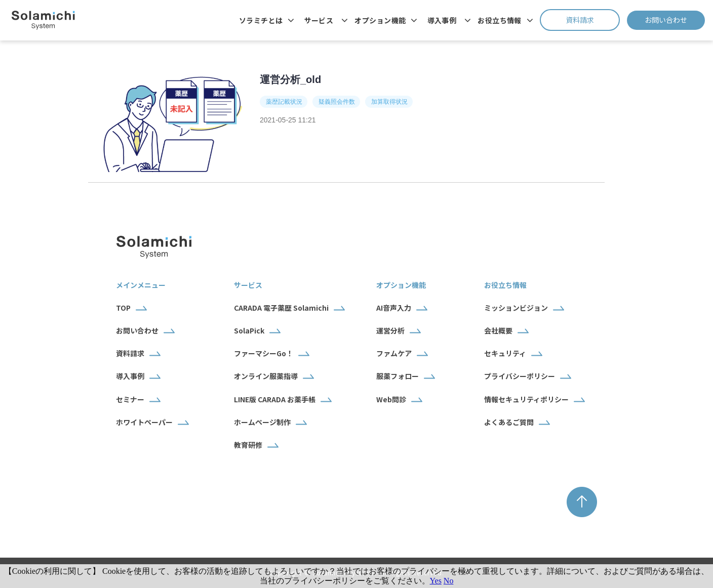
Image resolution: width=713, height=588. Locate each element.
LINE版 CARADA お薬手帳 (275, 399)
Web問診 (391, 399)
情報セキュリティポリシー (526, 399)
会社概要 (498, 330)
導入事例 (442, 20)
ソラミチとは (261, 20)
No (449, 581)
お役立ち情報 (500, 20)
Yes (436, 581)
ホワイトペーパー (144, 422)
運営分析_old (290, 79)
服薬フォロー (398, 376)
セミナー (130, 399)
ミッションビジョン (516, 308)
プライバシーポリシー (520, 376)
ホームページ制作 (262, 422)
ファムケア (394, 353)
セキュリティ (505, 353)
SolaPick (249, 330)
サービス (319, 20)
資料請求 (593, 20)
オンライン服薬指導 (266, 376)
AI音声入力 (394, 308)
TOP (123, 308)
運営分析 (390, 330)
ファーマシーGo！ (264, 353)
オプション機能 (380, 20)
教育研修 (248, 445)
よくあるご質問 (509, 422)
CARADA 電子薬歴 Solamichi (281, 308)
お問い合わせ (675, 20)
